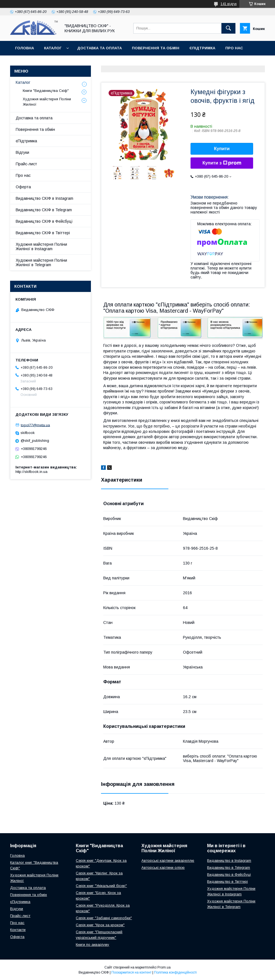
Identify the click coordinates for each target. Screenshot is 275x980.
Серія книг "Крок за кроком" (100, 925)
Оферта (23, 63)
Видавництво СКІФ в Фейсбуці (44, 221)
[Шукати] (228, 28)
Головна (25, 48)
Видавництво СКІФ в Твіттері (43, 233)
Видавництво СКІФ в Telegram (44, 210)
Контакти (52, 63)
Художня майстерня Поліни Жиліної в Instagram (41, 247)
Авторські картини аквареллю (168, 861)
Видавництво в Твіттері (227, 882)
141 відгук (229, 4)
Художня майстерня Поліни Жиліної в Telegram (41, 263)
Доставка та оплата (99, 48)
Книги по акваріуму (92, 945)
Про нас (234, 48)
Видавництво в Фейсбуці (229, 875)
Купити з (222, 163)
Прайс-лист (26, 164)
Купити (222, 149)
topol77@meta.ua (35, 425)
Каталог (53, 48)
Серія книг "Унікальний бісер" (101, 886)
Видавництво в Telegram (229, 868)
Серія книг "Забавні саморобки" (104, 918)
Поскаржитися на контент (131, 972)
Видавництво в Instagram (229, 861)
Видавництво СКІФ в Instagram (44, 198)
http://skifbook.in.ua (31, 472)
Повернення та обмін (156, 48)
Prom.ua (164, 967)
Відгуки (22, 152)
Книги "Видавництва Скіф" (46, 91)
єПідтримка (202, 48)
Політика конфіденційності (175, 972)
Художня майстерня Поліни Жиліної (47, 102)
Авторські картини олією (163, 868)
